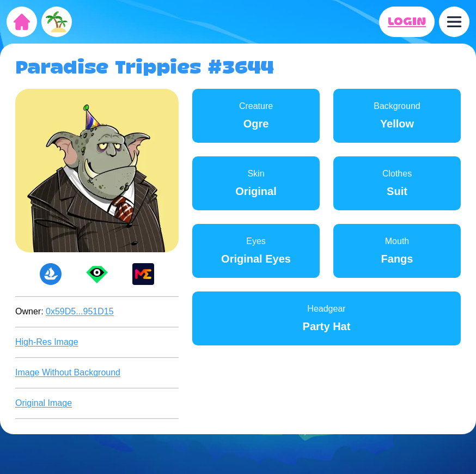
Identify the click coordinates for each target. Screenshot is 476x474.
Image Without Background (68, 372)
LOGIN (407, 22)
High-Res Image (47, 342)
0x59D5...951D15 (80, 311)
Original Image (44, 403)
